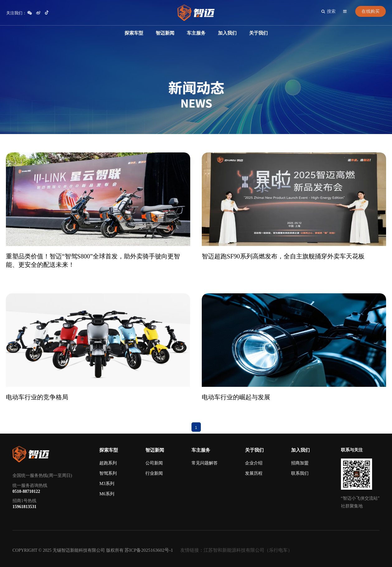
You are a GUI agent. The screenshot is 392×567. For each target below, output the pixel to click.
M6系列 (107, 494)
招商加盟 (300, 463)
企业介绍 (254, 463)
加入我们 (227, 33)
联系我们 (300, 473)
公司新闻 (154, 463)
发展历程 (254, 473)
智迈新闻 (165, 33)
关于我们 (258, 33)
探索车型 (134, 33)
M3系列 (107, 484)
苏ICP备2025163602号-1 (149, 550)
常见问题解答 (205, 463)
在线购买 (371, 11)
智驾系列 (108, 473)
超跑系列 (108, 463)
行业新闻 (154, 473)
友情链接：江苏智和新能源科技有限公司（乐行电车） (236, 550)
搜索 (328, 11)
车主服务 (196, 33)
